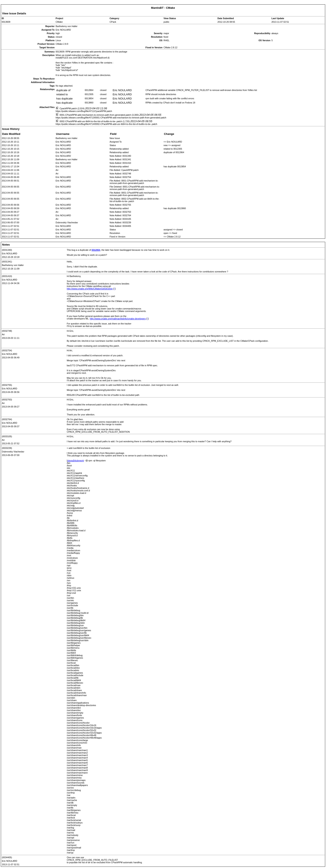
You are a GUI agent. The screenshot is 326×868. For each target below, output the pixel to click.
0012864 (96, 250)
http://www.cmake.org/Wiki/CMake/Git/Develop (90, 289)
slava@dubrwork (76, 461)
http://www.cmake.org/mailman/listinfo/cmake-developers (118, 319)
